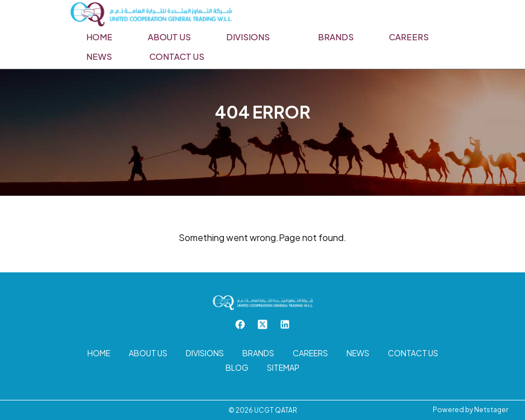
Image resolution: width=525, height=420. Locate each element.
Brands (336, 37)
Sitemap (283, 367)
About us (169, 37)
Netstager (491, 410)
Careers (409, 37)
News (99, 56)
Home (99, 37)
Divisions (248, 37)
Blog (237, 367)
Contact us (177, 56)
